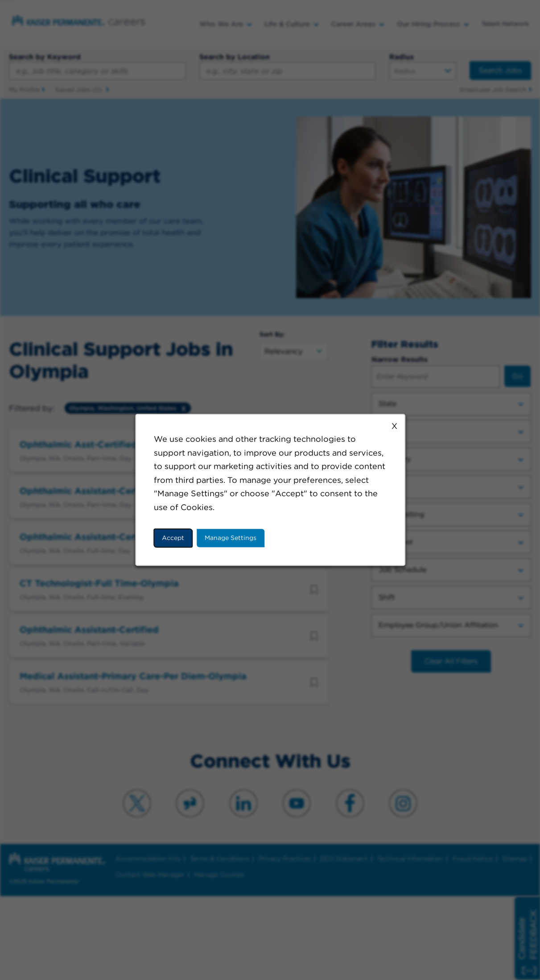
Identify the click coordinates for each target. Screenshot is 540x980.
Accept (173, 538)
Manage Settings (231, 538)
